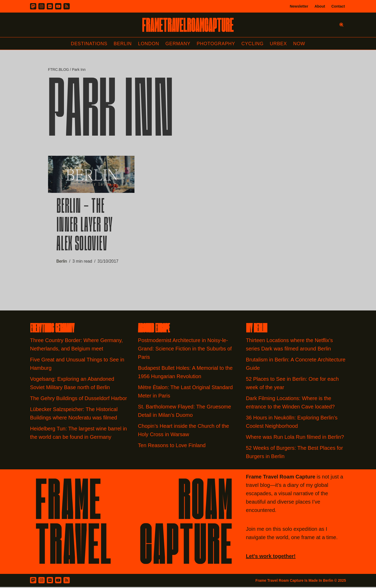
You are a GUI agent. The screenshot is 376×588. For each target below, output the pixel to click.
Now (300, 44)
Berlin (122, 44)
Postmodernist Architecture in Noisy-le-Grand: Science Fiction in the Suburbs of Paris (185, 350)
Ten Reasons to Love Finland (172, 446)
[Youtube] (58, 6)
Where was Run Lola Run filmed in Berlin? (295, 438)
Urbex (279, 44)
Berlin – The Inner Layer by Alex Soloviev (85, 227)
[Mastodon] (33, 6)
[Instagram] (42, 6)
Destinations (88, 44)
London (148, 44)
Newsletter (299, 6)
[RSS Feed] (67, 581)
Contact (338, 6)
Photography (216, 44)
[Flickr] (50, 6)
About (320, 6)
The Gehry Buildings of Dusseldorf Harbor (79, 399)
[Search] (341, 25)
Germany (178, 44)
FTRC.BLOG (58, 70)
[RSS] (67, 6)
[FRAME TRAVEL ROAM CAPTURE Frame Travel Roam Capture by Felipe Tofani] (188, 25)
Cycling (253, 44)
